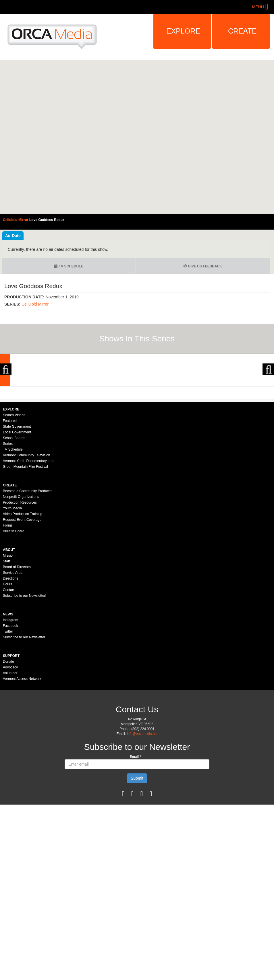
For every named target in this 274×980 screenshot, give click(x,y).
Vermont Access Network (22, 756)
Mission (9, 632)
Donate (8, 738)
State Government (17, 503)
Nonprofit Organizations (21, 574)
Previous (6, 408)
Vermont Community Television (27, 532)
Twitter (8, 708)
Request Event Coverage (22, 596)
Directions (10, 655)
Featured (10, 498)
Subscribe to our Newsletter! (25, 672)
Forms (8, 602)
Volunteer (10, 750)
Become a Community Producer (27, 568)
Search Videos (14, 492)
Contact (9, 667)
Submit (137, 855)
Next (268, 408)
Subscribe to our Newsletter (24, 714)
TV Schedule (69, 266)
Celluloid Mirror (35, 304)
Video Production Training (23, 591)
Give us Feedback (203, 266)
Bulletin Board (14, 608)
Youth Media (12, 585)
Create (242, 31)
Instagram (10, 697)
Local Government (17, 509)
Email (135, 834)
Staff (6, 638)
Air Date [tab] (13, 236)
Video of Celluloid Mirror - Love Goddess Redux (137, 137)
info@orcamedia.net (142, 811)
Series (8, 521)
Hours (7, 661)
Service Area (13, 650)
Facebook (10, 703)
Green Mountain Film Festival (25, 543)
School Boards (14, 515)
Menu (258, 7)
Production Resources (20, 579)
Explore (183, 31)
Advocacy (10, 744)
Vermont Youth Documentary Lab (28, 538)
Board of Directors (17, 644)
